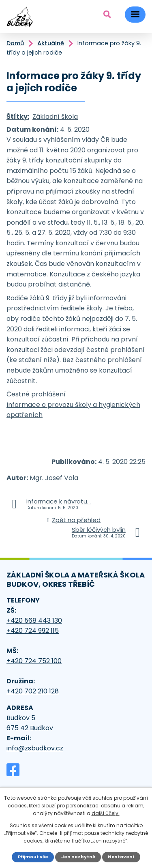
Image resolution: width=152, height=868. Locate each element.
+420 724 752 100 (34, 661)
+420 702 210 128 (33, 691)
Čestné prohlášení (36, 394)
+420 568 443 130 (34, 620)
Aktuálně (51, 43)
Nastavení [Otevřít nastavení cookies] (121, 857)
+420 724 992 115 (33, 631)
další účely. (106, 813)
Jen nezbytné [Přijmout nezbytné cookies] (78, 857)
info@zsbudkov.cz (35, 748)
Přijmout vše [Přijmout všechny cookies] (33, 857)
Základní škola (55, 117)
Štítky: (18, 117)
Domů (15, 43)
